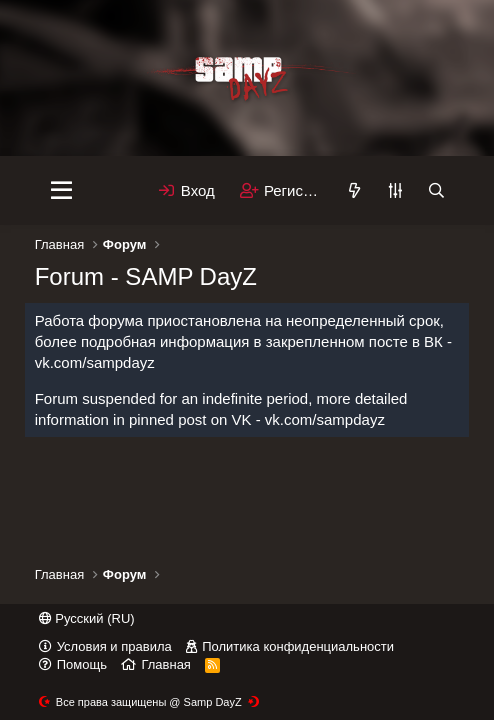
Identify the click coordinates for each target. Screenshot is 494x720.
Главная (165, 664)
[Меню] (61, 191)
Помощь (82, 664)
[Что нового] (354, 190)
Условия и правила (114, 646)
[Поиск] (436, 190)
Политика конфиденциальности (298, 646)
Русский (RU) (87, 618)
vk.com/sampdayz (95, 362)
